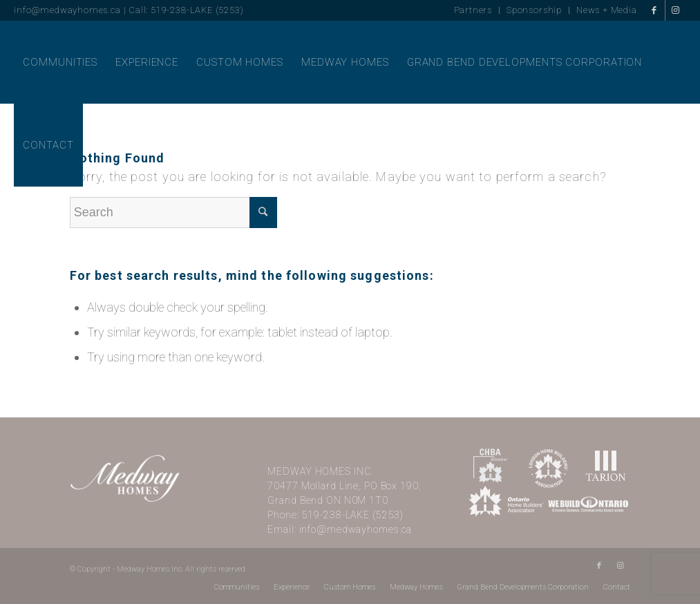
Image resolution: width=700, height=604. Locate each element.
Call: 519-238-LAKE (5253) (186, 10)
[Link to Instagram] (676, 10)
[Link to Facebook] (655, 10)
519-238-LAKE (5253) (353, 515)
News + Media (607, 10)
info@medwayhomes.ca (67, 10)
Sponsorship (534, 10)
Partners (473, 10)
